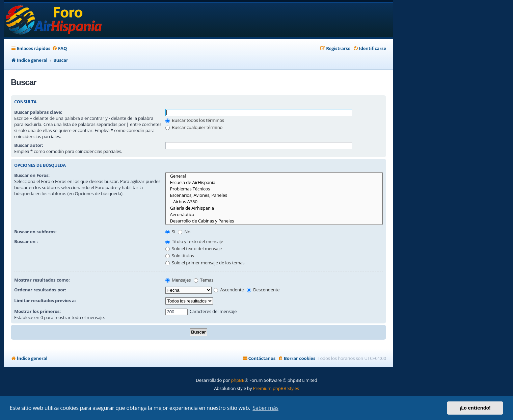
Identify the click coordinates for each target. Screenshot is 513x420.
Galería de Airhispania (274, 208)
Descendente (263, 290)
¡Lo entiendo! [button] (475, 408)
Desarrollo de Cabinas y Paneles (274, 221)
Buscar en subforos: (35, 232)
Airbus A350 (274, 202)
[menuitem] (59, 48)
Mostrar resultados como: (42, 280)
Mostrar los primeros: (37, 311)
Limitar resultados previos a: (45, 300)
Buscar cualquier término (194, 127)
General (274, 176)
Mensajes (178, 280)
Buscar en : (26, 241)
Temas (204, 280)
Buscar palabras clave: (38, 112)
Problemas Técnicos (274, 189)
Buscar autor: (29, 145)
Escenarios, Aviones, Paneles (274, 195)
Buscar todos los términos (195, 120)
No (184, 232)
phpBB (238, 380)
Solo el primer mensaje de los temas (205, 263)
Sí (170, 232)
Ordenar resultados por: (40, 290)
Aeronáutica (274, 215)
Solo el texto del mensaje (194, 248)
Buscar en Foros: (32, 175)
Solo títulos (180, 256)
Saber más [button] (265, 408)
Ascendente (229, 290)
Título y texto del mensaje (194, 241)
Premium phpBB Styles (276, 388)
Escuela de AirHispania (274, 182)
